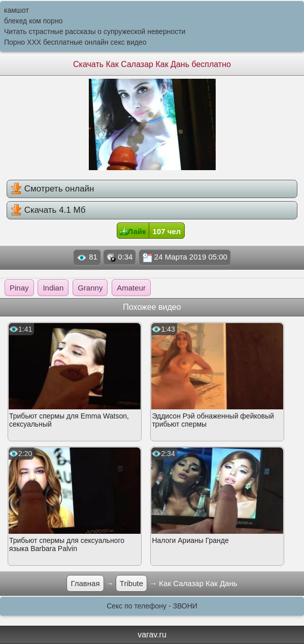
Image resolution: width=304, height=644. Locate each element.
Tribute (131, 583)
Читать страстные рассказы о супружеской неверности (95, 31)
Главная (85, 583)
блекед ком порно (33, 21)
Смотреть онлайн (52, 188)
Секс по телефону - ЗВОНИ (152, 606)
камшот (16, 10)
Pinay (19, 288)
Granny (90, 288)
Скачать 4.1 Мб (48, 210)
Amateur (131, 288)
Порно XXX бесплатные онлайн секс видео (75, 42)
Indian (53, 288)
